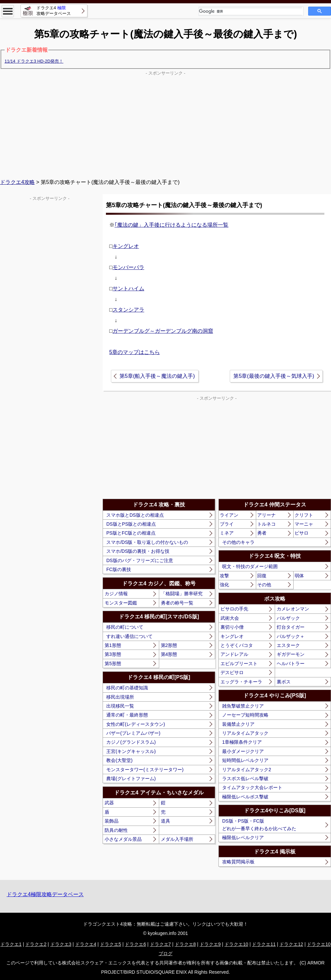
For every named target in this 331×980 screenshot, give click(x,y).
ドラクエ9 (210, 944)
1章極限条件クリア (242, 742)
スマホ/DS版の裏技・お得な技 (138, 551)
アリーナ (266, 515)
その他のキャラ (238, 542)
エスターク (288, 645)
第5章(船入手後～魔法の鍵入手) (157, 376)
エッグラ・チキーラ (241, 682)
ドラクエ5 (111, 944)
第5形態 (113, 663)
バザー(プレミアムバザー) (133, 733)
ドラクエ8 (185, 944)
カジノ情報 (116, 594)
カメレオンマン (293, 609)
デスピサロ (232, 672)
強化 (224, 585)
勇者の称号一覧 (177, 603)
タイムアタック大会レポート (252, 787)
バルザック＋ (291, 636)
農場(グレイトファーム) (131, 778)
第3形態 (113, 654)
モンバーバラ (128, 267)
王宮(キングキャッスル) (131, 751)
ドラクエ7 (161, 944)
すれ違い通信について (129, 636)
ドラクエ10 (236, 944)
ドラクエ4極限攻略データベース (45, 894)
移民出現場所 (120, 697)
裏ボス (284, 682)
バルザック (288, 618)
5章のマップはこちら (135, 352)
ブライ (227, 524)
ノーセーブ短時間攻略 (245, 715)
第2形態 (169, 645)
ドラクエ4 (86, 944)
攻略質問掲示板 (238, 862)
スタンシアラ (128, 310)
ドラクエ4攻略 (17, 182)
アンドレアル (234, 654)
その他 (264, 585)
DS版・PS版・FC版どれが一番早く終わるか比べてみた (259, 825)
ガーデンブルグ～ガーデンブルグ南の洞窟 (163, 331)
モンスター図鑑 (121, 603)
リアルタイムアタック (245, 733)
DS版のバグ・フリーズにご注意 (140, 560)
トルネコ (266, 524)
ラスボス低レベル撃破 (245, 778)
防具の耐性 (116, 830)
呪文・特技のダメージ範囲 (250, 566)
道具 (165, 821)
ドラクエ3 (61, 944)
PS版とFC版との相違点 (131, 533)
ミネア (227, 533)
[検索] (250, 12)
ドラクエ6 (135, 944)
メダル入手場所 (177, 839)
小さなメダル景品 (123, 839)
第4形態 (169, 654)
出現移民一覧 (120, 706)
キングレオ (126, 246)
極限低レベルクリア (243, 837)
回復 (262, 576)
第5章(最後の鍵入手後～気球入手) (274, 376)
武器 (109, 803)
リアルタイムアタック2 (247, 770)
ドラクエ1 (11, 944)
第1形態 (113, 645)
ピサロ (302, 533)
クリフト (304, 515)
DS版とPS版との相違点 (131, 524)
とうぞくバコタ (237, 645)
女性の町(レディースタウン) (136, 724)
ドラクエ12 (291, 944)
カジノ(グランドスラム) (131, 742)
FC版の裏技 (119, 569)
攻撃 (224, 576)
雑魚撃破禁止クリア (243, 706)
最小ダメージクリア (243, 751)
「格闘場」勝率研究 (182, 594)
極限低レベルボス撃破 (245, 797)
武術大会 (230, 618)
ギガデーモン (291, 654)
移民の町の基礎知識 (127, 688)
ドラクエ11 (264, 944)
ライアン (229, 515)
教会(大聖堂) (119, 760)
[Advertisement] (165, 124)
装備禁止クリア (238, 724)
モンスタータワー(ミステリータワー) (145, 770)
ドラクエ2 (36, 944)
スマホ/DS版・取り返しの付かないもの (147, 542)
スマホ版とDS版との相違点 (135, 515)
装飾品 (112, 821)
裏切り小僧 (232, 627)
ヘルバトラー (291, 663)
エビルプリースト (239, 663)
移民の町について (125, 627)
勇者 (262, 533)
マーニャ (304, 524)
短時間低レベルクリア (245, 760)
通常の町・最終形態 (127, 715)
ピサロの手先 (234, 609)
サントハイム (128, 288)
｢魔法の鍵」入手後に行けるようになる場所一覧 (171, 225)
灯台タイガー (291, 627)
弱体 (299, 576)
